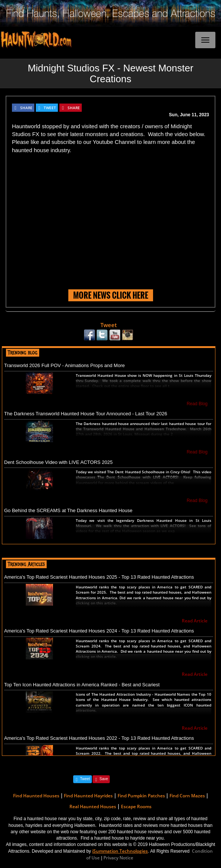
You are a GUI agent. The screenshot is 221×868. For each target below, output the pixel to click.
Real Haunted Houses (93, 807)
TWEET (50, 108)
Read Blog (197, 404)
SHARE (26, 108)
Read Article (195, 621)
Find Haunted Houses (36, 796)
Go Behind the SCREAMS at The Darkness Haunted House (68, 510)
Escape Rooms (136, 807)
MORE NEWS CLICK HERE (111, 295)
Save (104, 779)
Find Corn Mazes (187, 796)
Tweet (109, 325)
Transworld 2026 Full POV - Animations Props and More (64, 365)
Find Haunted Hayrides (88, 796)
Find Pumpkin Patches (141, 796)
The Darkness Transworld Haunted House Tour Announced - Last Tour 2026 (86, 414)
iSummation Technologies (120, 851)
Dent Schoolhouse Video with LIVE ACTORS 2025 (58, 462)
